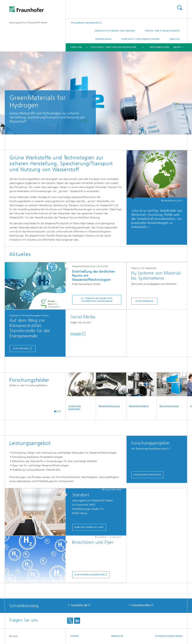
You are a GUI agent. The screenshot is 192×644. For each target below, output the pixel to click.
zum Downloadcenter (89, 575)
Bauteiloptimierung (111, 390)
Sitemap (75, 636)
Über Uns (76, 47)
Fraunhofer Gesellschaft (86, 23)
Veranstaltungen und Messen (115, 31)
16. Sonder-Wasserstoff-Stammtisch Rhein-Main (97, 300)
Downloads (103, 39)
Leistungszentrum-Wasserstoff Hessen (29, 23)
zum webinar (144, 301)
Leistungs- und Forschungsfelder (114, 47)
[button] (55, 411)
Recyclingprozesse (172, 390)
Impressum (117, 636)
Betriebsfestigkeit (141, 390)
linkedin (76, 334)
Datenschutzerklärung (169, 636)
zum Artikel (21, 348)
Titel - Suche (180, 8)
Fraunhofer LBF (79, 605)
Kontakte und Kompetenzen (141, 39)
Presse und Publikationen (162, 31)
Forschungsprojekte (147, 475)
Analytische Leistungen (81, 391)
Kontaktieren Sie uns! (89, 527)
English (175, 39)
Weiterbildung (160, 47)
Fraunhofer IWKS (141, 605)
